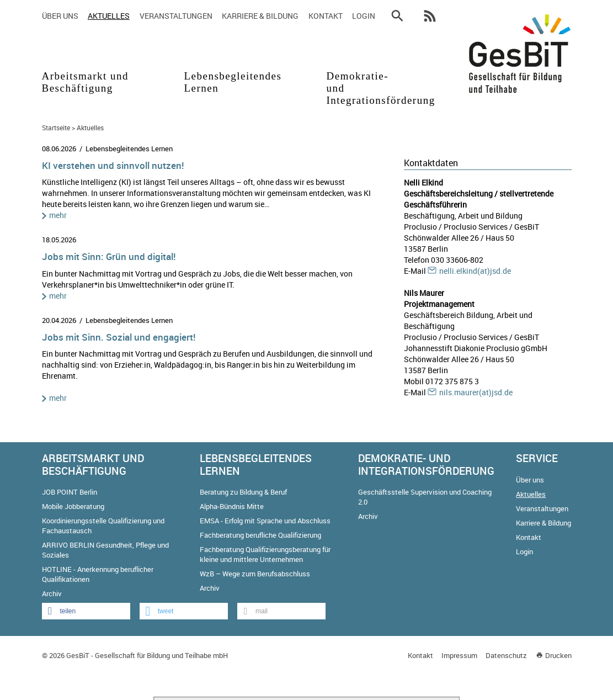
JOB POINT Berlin (70, 492)
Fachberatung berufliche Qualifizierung (260, 535)
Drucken (558, 655)
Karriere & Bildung (260, 16)
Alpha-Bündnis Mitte (232, 506)
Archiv (52, 593)
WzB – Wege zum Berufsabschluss (255, 574)
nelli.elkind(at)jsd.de (475, 271)
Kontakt (326, 16)
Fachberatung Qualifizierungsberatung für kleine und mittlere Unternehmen (265, 554)
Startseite (56, 128)
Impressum (459, 655)
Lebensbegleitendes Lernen (230, 82)
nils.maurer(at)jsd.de (476, 392)
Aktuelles (109, 16)
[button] (86, 611)
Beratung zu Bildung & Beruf (243, 492)
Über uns (60, 16)
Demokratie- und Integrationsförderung (366, 88)
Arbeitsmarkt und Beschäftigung (86, 82)
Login (364, 16)
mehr (58, 215)
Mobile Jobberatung (73, 506)
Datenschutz (506, 655)
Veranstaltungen (176, 16)
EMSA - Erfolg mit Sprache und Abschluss (265, 521)
